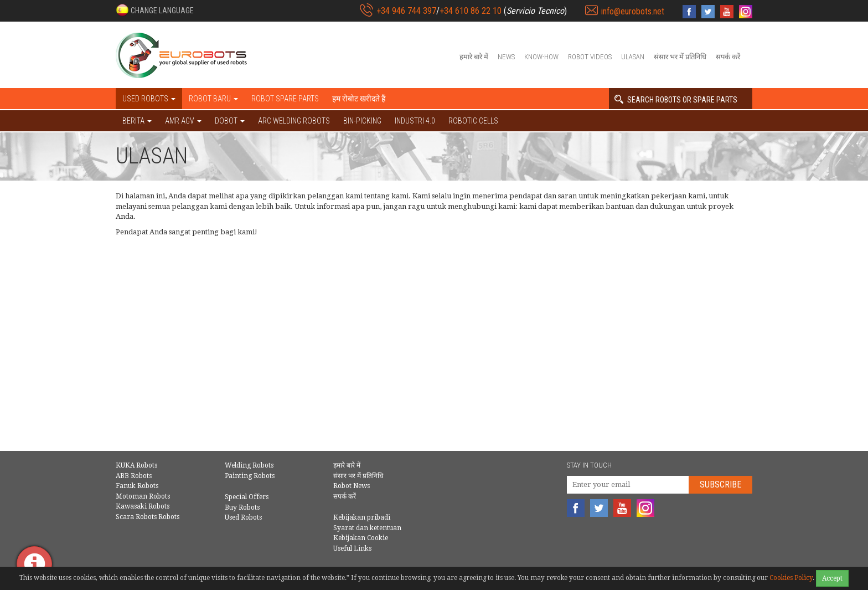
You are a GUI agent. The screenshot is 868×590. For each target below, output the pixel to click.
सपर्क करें (728, 57)
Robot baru (213, 99)
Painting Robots (250, 476)
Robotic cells (473, 121)
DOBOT (230, 121)
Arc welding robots (294, 121)
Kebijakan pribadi (362, 517)
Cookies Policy (791, 578)
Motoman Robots (143, 496)
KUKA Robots (136, 465)
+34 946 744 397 (406, 11)
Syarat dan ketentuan (367, 528)
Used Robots (243, 517)
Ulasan (633, 57)
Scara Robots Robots (148, 517)
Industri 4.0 (415, 121)
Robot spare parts (285, 99)
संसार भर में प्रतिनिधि (680, 57)
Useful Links (352, 548)
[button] (155, 10)
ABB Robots (134, 476)
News (506, 57)
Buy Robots (242, 507)
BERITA (137, 121)
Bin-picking (362, 121)
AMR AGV (183, 121)
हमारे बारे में (474, 57)
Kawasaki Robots (143, 506)
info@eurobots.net (633, 11)
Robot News (352, 486)
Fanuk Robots (137, 486)
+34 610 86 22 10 (471, 11)
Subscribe (720, 484)
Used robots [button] (149, 99)
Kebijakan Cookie (361, 538)
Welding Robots (249, 465)
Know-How (541, 57)
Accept (832, 578)
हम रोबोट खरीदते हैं (359, 99)
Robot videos (590, 57)
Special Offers (247, 497)
